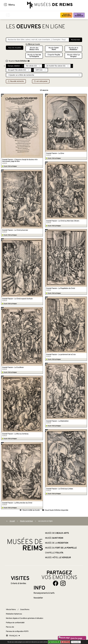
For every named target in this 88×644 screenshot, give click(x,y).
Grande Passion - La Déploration (57, 421)
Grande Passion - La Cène (55, 153)
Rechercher (76, 40)
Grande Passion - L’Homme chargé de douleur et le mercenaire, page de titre (20, 161)
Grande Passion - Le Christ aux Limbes (60, 489)
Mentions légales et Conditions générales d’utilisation (25, 618)
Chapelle (54, 55)
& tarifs (44, 593)
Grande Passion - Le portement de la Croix (61, 355)
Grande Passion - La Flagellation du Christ (60, 288)
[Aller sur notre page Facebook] (56, 583)
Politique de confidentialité (15, 623)
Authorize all (54, 642)
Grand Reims (25, 610)
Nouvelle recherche (16, 81)
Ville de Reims (11, 610)
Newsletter (38, 598)
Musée (79, 15)
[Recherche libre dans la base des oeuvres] (38, 40)
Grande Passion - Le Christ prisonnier (15, 230)
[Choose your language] (13, 636)
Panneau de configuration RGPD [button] (17, 631)
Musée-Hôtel (73, 56)
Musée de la (73, 49)
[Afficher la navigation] (5, 5)
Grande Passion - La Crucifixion (13, 367)
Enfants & (18, 583)
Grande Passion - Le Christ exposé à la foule (17, 299)
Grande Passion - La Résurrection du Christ (17, 503)
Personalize (76, 642)
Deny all (66, 642)
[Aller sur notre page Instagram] (63, 583)
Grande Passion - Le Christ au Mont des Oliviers (63, 221)
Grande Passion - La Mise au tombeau (15, 434)
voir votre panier (41, 81)
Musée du (34, 56)
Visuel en (19, 61)
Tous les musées (15, 48)
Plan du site (10, 627)
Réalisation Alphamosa (14, 614)
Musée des (66, 15)
